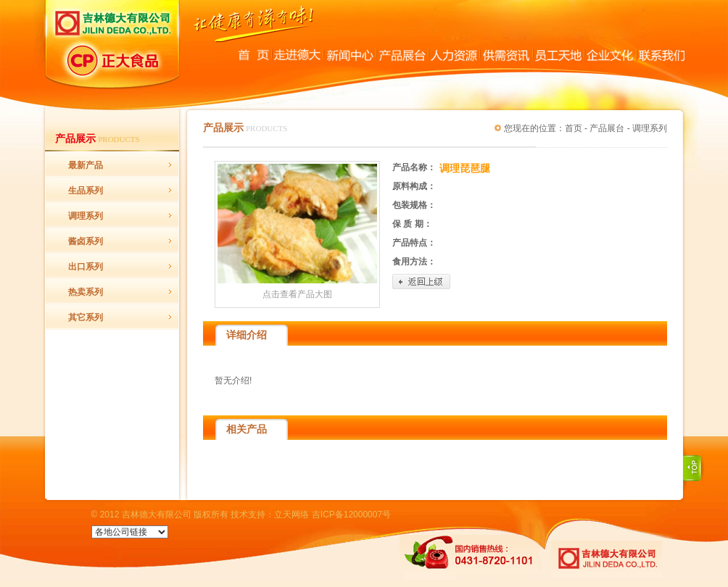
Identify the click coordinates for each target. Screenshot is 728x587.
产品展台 (607, 128)
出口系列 (86, 267)
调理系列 (86, 216)
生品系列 (86, 191)
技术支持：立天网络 (270, 515)
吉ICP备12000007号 (351, 515)
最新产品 (86, 165)
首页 (574, 128)
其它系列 (86, 317)
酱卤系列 (86, 241)
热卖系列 (86, 292)
